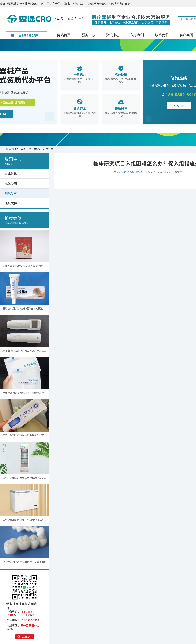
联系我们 (162, 35)
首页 (23, 149)
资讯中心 (113, 35)
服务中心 (88, 35)
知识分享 (48, 149)
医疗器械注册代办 (132, 172)
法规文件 (11, 203)
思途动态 (11, 183)
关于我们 (137, 35)
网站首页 (64, 35)
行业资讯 (11, 174)
